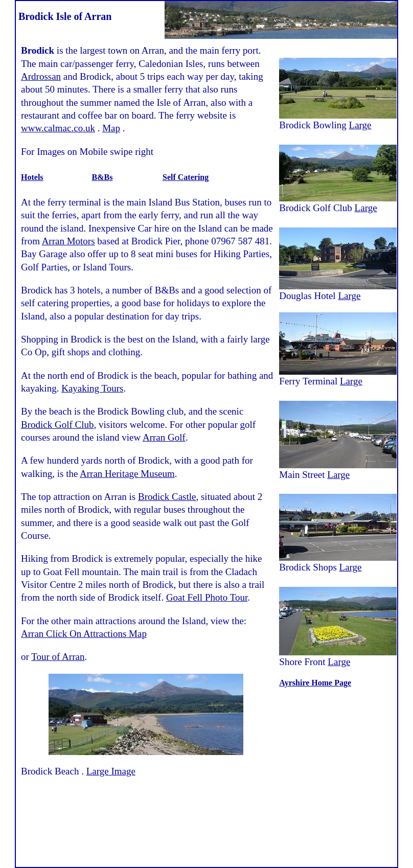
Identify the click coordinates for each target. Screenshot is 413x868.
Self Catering (186, 177)
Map (111, 128)
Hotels (32, 177)
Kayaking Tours (92, 388)
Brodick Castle (167, 497)
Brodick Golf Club (58, 425)
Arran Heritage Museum (127, 474)
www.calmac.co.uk (58, 128)
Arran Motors (68, 241)
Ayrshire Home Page (315, 683)
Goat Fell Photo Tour (207, 597)
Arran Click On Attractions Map (84, 634)
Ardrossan (41, 76)
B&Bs (102, 177)
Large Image (111, 771)
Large (360, 125)
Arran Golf (164, 437)
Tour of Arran (58, 657)
